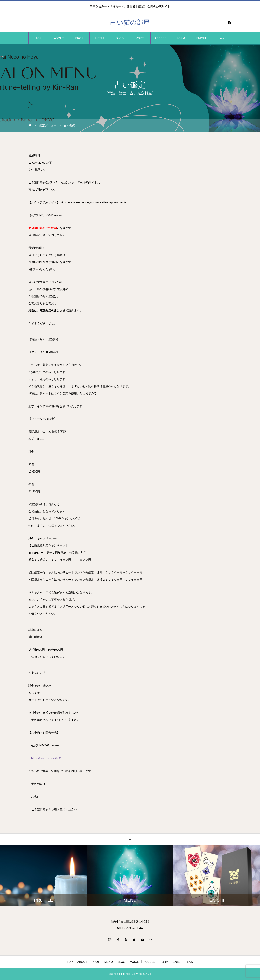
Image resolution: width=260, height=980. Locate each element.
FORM (181, 38)
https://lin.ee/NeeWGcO (46, 758)
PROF (79, 38)
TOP (39, 38)
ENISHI (201, 38)
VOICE (140, 38)
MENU (99, 38)
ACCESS (160, 38)
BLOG (120, 38)
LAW (221, 38)
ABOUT (59, 38)
